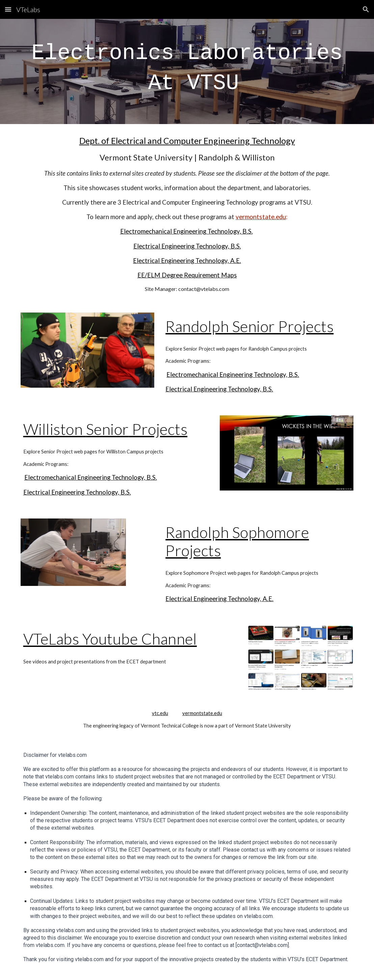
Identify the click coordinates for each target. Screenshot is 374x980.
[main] (187, 71)
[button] (8, 9)
